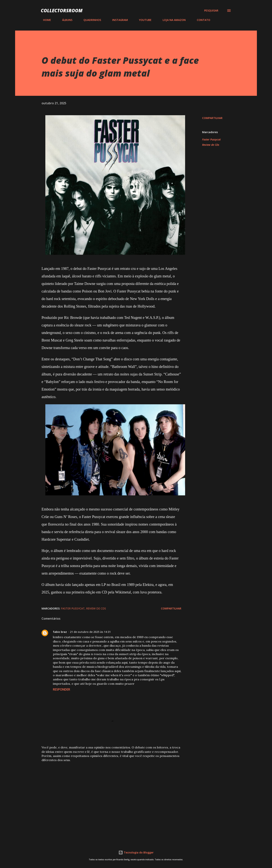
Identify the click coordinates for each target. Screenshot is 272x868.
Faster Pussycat (211, 139)
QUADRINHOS (90, 20)
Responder (61, 689)
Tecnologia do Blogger (136, 852)
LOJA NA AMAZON (172, 20)
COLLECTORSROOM (62, 10)
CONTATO (201, 20)
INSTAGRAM (118, 20)
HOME (45, 20)
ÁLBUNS (65, 20)
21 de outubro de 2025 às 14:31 (90, 632)
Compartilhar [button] (212, 118)
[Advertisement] (105, 793)
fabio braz (60, 632)
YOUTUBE (143, 20)
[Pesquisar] (211, 11)
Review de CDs (211, 145)
